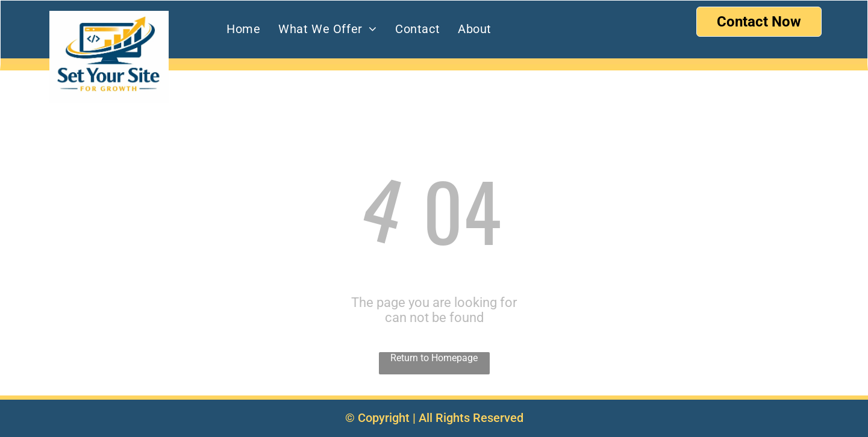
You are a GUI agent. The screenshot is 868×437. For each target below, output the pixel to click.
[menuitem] (243, 29)
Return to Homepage (434, 358)
